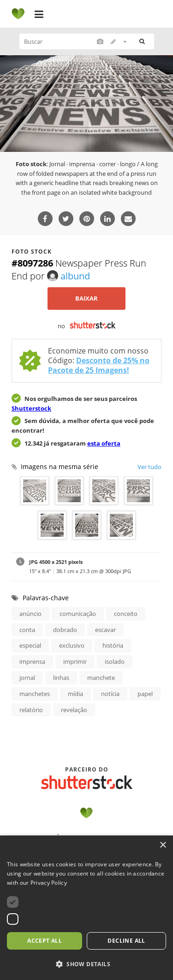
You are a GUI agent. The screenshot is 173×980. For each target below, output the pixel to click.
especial (30, 645)
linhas (61, 678)
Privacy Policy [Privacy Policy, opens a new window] (49, 883)
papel (145, 694)
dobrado (65, 630)
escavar (105, 630)
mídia (75, 694)
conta (27, 630)
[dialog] (86, 908)
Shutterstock (31, 408)
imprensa (32, 661)
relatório (31, 710)
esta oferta (104, 443)
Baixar (86, 298)
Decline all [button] (126, 941)
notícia (110, 694)
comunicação (78, 614)
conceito (126, 614)
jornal (27, 678)
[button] (86, 964)
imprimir (75, 661)
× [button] (163, 845)
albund (69, 276)
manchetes (35, 694)
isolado (115, 661)
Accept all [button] (45, 941)
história (113, 645)
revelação (74, 710)
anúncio (30, 614)
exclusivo (72, 645)
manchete (101, 678)
